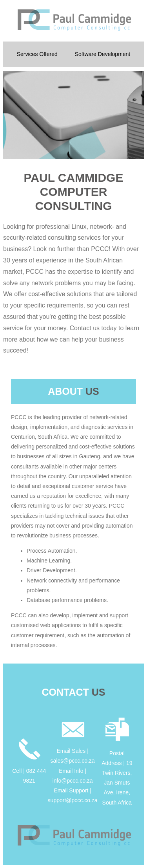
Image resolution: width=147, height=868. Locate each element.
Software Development (103, 54)
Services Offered (37, 54)
